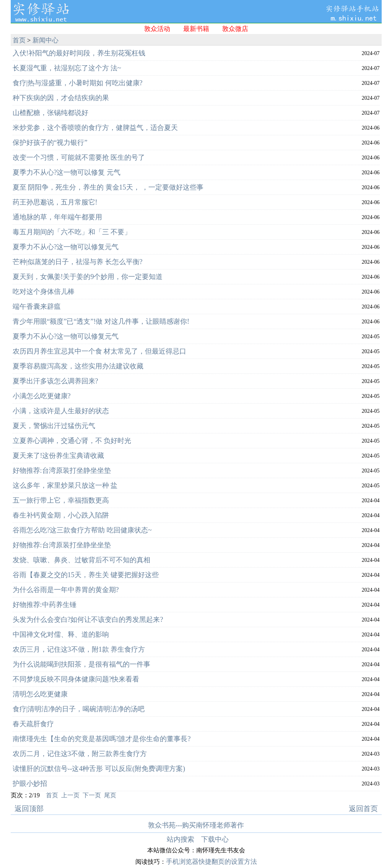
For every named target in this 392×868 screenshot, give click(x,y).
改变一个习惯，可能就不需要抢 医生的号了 (79, 157)
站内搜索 (181, 839)
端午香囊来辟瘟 (37, 307)
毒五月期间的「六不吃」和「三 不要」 (72, 232)
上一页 (70, 795)
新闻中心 (46, 40)
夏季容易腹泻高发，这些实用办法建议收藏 (78, 366)
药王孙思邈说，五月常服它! (55, 202)
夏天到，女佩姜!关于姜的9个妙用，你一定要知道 (88, 277)
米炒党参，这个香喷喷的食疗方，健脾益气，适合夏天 (95, 128)
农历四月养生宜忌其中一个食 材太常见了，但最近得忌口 (100, 351)
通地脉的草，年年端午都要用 (57, 217)
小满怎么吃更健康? (42, 396)
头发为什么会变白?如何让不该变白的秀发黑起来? (88, 620)
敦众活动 (157, 29)
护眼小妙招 (30, 784)
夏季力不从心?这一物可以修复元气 (66, 247)
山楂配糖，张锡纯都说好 (50, 113)
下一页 (92, 795)
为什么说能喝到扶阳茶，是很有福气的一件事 (81, 664)
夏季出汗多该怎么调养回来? (55, 381)
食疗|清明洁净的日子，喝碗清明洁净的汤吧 (79, 709)
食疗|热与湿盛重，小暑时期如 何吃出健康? (78, 83)
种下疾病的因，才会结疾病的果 (61, 98)
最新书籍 (196, 29)
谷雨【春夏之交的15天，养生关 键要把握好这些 (86, 575)
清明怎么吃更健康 (40, 694)
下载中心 (215, 839)
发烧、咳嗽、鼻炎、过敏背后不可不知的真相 (81, 560)
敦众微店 (235, 29)
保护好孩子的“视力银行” (50, 143)
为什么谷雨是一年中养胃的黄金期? (66, 590)
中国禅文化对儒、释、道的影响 (61, 634)
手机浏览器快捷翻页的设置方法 (211, 862)
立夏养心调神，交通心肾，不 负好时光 (72, 441)
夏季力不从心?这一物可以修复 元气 (67, 172)
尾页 (110, 795)
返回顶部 (29, 809)
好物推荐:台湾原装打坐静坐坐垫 (62, 471)
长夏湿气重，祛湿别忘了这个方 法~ (67, 68)
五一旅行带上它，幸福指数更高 (61, 500)
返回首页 (363, 809)
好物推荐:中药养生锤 (45, 605)
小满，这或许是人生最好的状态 (61, 411)
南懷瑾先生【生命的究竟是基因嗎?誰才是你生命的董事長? (102, 739)
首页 (19, 40)
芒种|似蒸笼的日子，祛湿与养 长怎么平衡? (78, 262)
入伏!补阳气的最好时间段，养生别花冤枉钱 (79, 53)
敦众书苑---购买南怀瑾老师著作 (196, 825)
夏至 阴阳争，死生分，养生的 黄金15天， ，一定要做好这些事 (108, 187)
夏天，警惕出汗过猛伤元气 (54, 426)
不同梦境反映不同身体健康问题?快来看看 (76, 679)
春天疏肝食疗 (33, 724)
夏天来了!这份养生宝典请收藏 (59, 456)
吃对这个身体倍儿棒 (44, 292)
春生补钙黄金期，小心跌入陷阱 (61, 515)
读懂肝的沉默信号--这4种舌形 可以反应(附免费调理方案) (99, 769)
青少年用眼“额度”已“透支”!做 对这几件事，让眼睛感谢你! (101, 321)
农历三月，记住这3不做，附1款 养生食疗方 (79, 649)
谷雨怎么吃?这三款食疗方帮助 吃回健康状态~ (82, 530)
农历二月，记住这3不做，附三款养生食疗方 (80, 754)
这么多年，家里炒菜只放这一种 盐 (65, 485)
